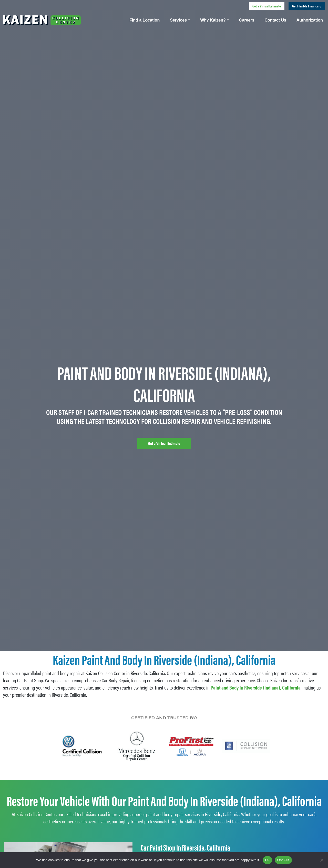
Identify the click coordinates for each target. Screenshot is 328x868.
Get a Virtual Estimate (267, 6)
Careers (247, 20)
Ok (267, 860)
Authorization (310, 20)
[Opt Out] (322, 860)
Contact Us (275, 20)
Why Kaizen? (213, 20)
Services (178, 20)
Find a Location (145, 20)
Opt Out (283, 860)
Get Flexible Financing (307, 6)
